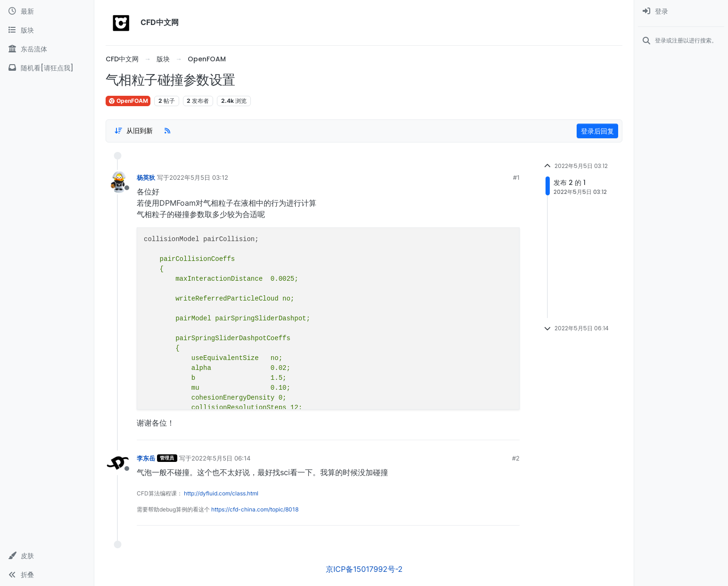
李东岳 (146, 458)
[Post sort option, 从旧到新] (133, 131)
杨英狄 (146, 177)
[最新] (47, 11)
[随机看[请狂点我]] (47, 68)
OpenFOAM (128, 101)
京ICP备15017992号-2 (364, 569)
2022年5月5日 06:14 (221, 458)
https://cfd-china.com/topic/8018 (255, 509)
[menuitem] (681, 11)
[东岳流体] (47, 49)
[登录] (681, 11)
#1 (516, 177)
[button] (47, 556)
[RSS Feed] (167, 131)
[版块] (47, 30)
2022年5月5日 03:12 (199, 177)
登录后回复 (597, 131)
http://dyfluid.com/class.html (221, 493)
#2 (516, 458)
